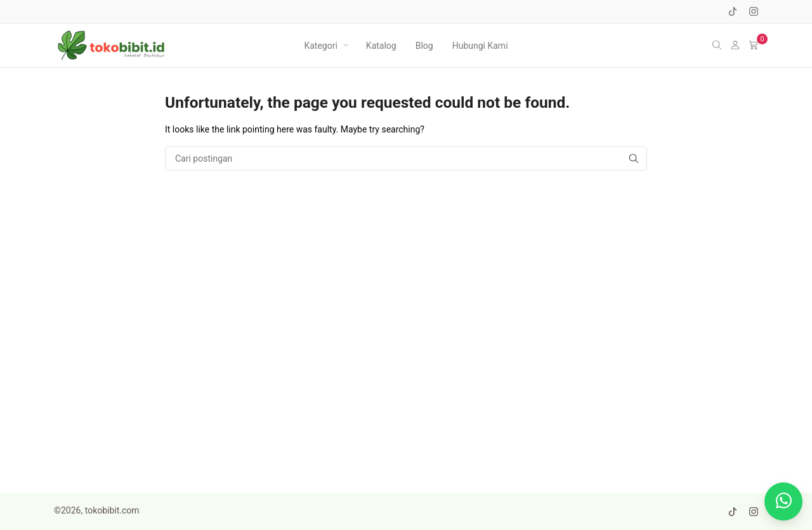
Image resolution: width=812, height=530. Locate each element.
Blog (424, 46)
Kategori (320, 46)
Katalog (381, 46)
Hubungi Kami (480, 46)
